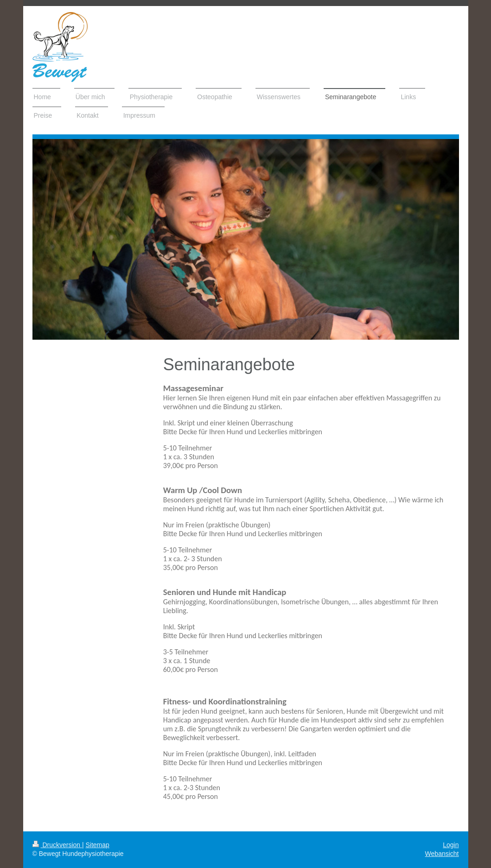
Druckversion (57, 845)
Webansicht (442, 854)
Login (451, 845)
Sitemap (98, 845)
